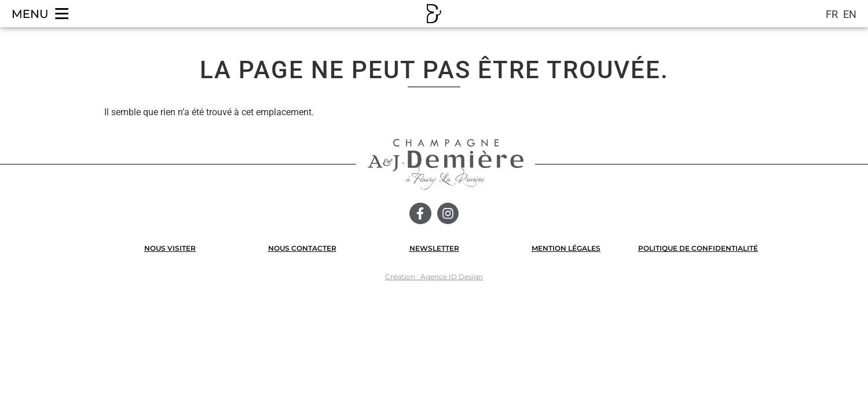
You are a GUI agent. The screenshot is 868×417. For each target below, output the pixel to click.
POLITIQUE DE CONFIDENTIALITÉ (698, 248)
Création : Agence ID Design (434, 277)
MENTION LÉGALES (566, 248)
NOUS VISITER (170, 248)
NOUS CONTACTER (302, 248)
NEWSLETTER (434, 248)
